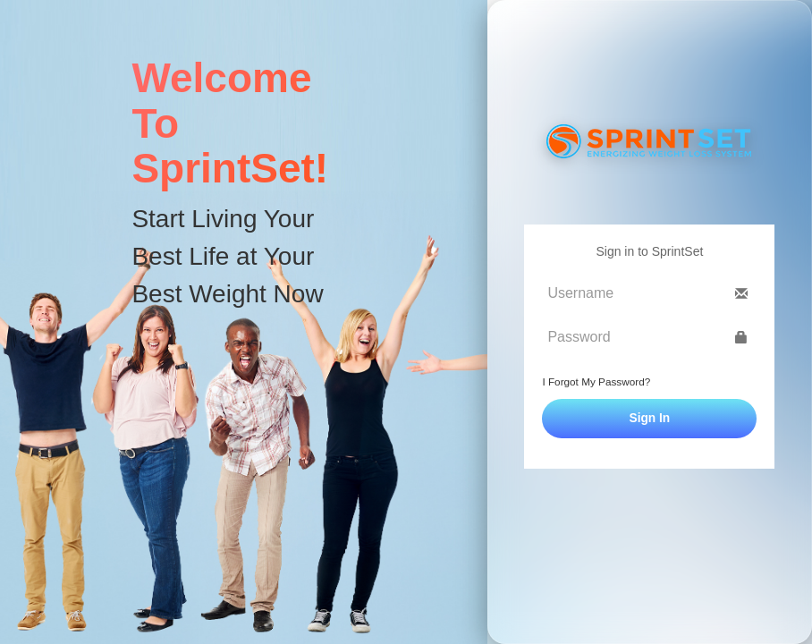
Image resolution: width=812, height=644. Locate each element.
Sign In (650, 418)
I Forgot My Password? (596, 381)
